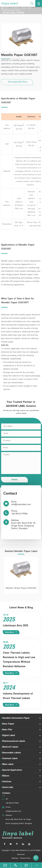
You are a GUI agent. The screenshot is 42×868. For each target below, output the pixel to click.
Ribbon (6, 776)
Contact (6, 793)
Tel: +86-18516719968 (10, 801)
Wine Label (8, 764)
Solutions (7, 782)
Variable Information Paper (16, 718)
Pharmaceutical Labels (14, 741)
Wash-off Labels (10, 747)
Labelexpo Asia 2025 (16, 626)
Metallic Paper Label (11, 11)
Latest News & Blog (21, 608)
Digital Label (9, 735)
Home (6, 8)
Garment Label (10, 759)
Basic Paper (27, 8)
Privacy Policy (25, 858)
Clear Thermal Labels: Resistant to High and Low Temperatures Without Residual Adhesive (19, 660)
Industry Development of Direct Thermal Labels (18, 696)
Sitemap (15, 858)
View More (11, 632)
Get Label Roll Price (18, 82)
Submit (14, 480)
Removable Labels (12, 753)
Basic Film (7, 730)
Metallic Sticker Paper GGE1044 (21, 590)
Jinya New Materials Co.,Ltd (22, 851)
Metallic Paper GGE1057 (13, 13)
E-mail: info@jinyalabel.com (12, 809)
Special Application (12, 770)
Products (15, 8)
